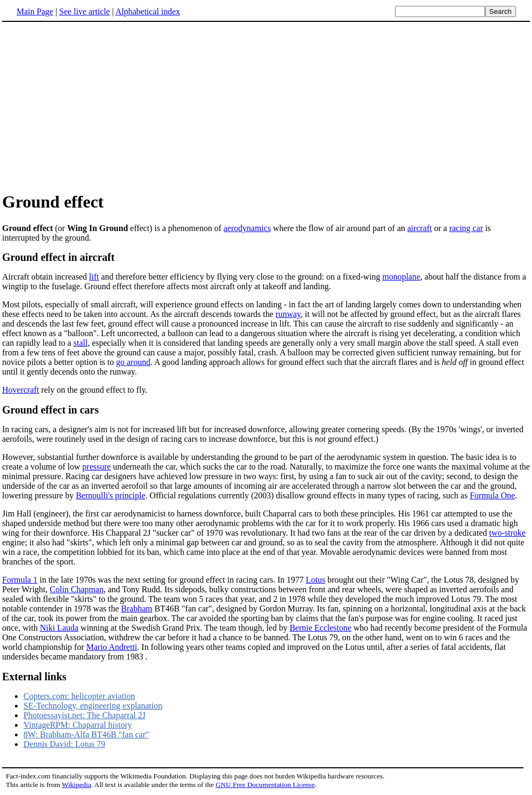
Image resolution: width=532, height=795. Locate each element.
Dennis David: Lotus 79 (64, 744)
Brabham (137, 609)
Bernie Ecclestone (320, 628)
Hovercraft (21, 390)
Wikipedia (76, 785)
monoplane (401, 277)
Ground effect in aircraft (58, 257)
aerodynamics (247, 228)
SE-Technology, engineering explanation (93, 706)
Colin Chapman (76, 589)
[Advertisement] (266, 106)
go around (133, 362)
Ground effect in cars (50, 410)
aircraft (420, 228)
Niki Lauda (59, 628)
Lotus (316, 580)
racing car (466, 228)
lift (94, 277)
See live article (84, 11)
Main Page (35, 11)
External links (34, 677)
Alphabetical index (147, 11)
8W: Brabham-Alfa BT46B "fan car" (86, 734)
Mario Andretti (112, 647)
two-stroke (507, 533)
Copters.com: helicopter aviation (79, 696)
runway (288, 314)
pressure (97, 467)
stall (81, 343)
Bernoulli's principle (110, 495)
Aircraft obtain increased (46, 277)
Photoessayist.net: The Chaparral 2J (84, 715)
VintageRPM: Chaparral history (78, 725)
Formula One (492, 495)
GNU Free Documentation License (265, 785)
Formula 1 (20, 580)
